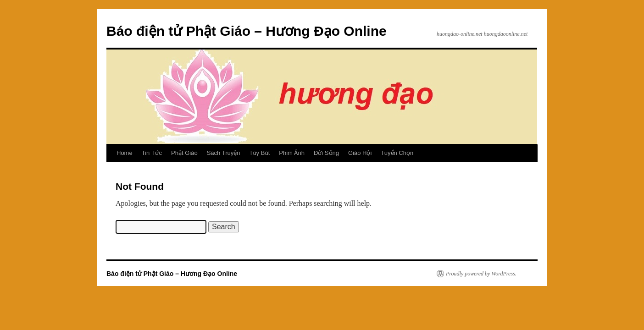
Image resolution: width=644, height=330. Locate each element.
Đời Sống (326, 153)
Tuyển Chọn (397, 153)
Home (125, 153)
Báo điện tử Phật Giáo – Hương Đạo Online (247, 31)
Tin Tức (152, 153)
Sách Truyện (224, 153)
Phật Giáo (184, 153)
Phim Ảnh (292, 153)
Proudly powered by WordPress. (481, 274)
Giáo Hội (360, 153)
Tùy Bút (259, 153)
